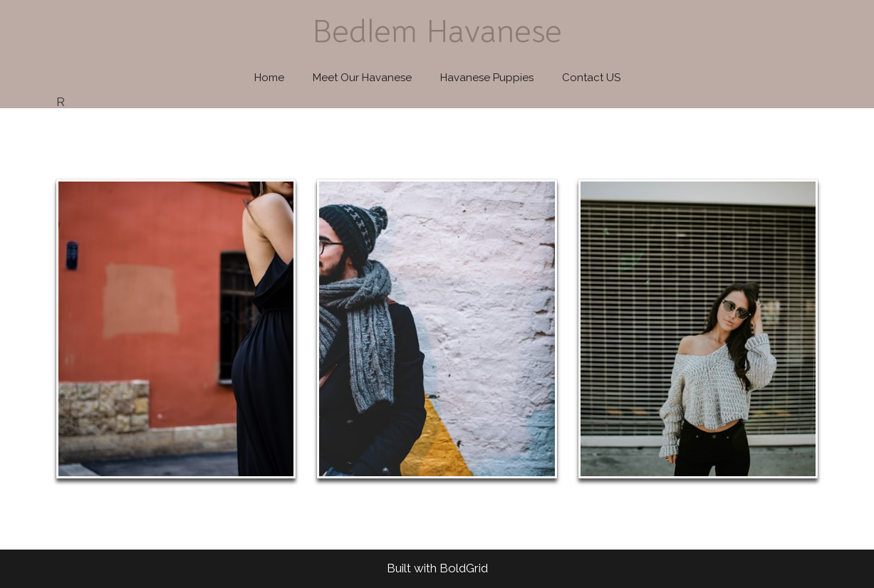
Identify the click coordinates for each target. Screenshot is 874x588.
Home (269, 78)
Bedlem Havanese (437, 31)
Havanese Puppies (487, 78)
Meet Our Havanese (362, 78)
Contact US (591, 78)
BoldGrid (464, 568)
